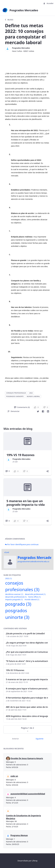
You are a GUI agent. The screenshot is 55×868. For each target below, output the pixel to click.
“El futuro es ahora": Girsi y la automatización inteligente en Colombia (27, 661)
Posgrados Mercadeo (21, 48)
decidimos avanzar (14, 594)
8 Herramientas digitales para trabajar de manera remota (27, 698)
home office (34, 597)
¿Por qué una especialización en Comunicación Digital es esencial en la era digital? (27, 652)
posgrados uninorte (15, 396)
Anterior (16, 739)
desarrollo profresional (16, 597)
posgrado (18, 604)
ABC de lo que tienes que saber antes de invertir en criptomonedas (27, 707)
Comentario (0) (22, 407)
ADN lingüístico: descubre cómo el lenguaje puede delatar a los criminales (27, 716)
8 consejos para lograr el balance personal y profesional (27, 689)
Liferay (35, 861)
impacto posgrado (14, 599)
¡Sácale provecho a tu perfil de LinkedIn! (25, 634)
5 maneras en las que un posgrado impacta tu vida (26, 503)
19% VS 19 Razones (20, 455)
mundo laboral (33, 396)
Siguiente (39, 739)
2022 (31, 393)
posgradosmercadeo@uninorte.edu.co (33, 561)
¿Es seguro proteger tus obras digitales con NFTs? (27, 643)
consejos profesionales (16, 393)
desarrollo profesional (35, 594)
